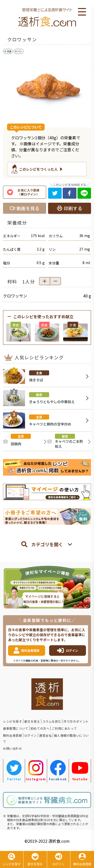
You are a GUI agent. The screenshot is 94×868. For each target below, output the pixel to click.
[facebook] (70, 193)
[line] (84, 193)
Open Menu (82, 12)
